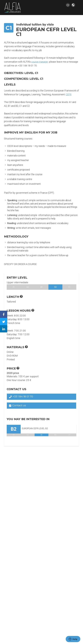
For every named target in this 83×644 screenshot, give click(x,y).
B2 (55, 287)
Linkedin (6, 327)
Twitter (6, 319)
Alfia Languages (12, 8)
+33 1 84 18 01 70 (21, 397)
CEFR (69, 94)
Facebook (6, 312)
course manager (40, 62)
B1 (41, 287)
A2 (28, 287)
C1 (69, 287)
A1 (14, 287)
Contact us (17, 405)
